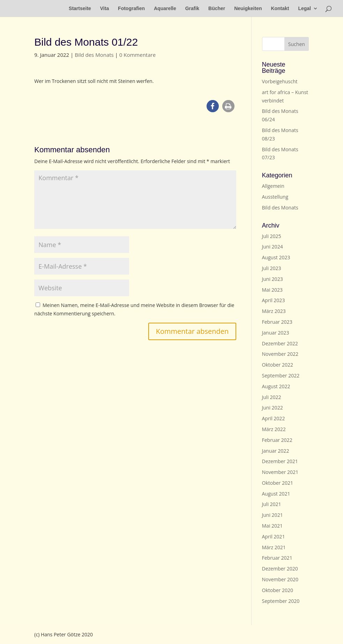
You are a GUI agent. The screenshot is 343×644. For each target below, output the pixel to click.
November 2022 (280, 354)
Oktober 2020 (278, 590)
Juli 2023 (272, 268)
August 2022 (276, 386)
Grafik (192, 9)
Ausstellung (275, 197)
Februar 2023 (277, 322)
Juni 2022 (273, 408)
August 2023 (276, 257)
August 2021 (276, 494)
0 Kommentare (137, 55)
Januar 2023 (276, 333)
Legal (304, 9)
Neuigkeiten (248, 9)
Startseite (80, 9)
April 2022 (274, 418)
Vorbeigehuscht (280, 81)
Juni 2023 (273, 279)
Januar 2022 (276, 451)
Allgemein (273, 186)
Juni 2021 (273, 515)
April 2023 (274, 300)
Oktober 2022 (278, 365)
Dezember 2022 (280, 343)
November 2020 (280, 579)
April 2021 (274, 536)
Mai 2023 (273, 290)
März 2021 (274, 547)
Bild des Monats (94, 55)
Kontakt (280, 9)
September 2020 (281, 601)
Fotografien (131, 9)
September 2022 (281, 375)
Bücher (217, 9)
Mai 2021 (273, 526)
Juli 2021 (272, 504)
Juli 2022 (272, 397)
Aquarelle (165, 9)
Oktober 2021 (278, 483)
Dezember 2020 (280, 569)
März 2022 (274, 429)
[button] (213, 106)
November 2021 (280, 472)
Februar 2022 (277, 440)
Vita (105, 9)
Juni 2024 (273, 247)
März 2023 (274, 311)
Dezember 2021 (280, 461)
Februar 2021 (277, 558)
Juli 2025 (272, 236)
